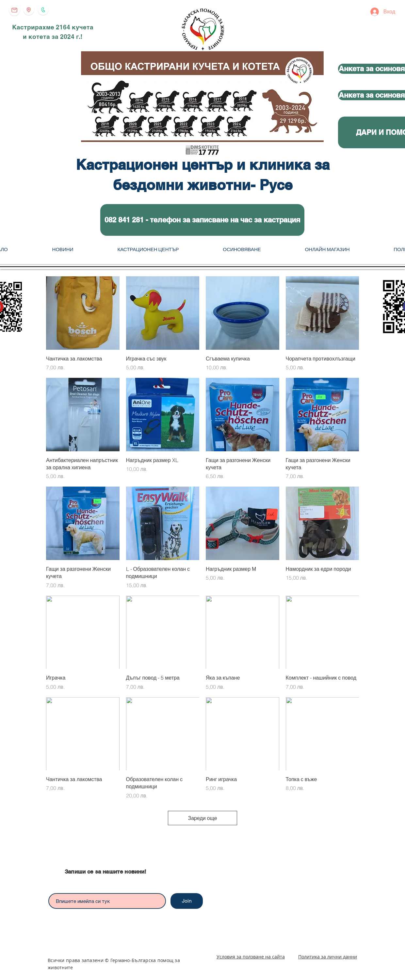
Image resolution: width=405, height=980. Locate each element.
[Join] (187, 901)
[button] (202, 220)
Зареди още (202, 818)
